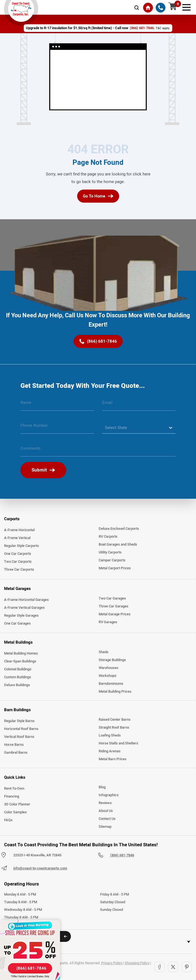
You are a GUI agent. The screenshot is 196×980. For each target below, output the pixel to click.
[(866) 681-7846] (161, 8)
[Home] (148, 8)
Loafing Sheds (110, 735)
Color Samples (15, 812)
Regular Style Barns (19, 721)
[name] (57, 405)
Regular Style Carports (22, 546)
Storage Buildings (112, 660)
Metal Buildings (18, 642)
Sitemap (105, 827)
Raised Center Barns (115, 720)
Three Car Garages (114, 606)
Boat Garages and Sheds (118, 544)
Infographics (109, 795)
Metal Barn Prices (113, 759)
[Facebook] (159, 967)
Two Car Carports (18, 562)
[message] (98, 451)
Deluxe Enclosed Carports (119, 529)
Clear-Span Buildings (20, 661)
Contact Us (107, 819)
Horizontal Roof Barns (21, 729)
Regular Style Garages (21, 616)
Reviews (105, 803)
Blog (102, 787)
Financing (12, 796)
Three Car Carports (19, 570)
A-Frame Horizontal (19, 530)
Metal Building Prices (115, 692)
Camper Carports (112, 560)
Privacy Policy (112, 963)
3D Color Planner (17, 804)
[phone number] (57, 428)
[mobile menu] (186, 7)
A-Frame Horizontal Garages (26, 600)
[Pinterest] (187, 967)
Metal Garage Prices (115, 614)
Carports (12, 519)
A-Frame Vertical (17, 538)
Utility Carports (110, 552)
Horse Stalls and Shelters (118, 743)
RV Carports (108, 537)
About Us (106, 811)
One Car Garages (17, 623)
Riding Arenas (110, 751)
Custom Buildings (18, 677)
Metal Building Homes (21, 653)
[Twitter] (173, 967)
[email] (139, 405)
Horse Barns (14, 745)
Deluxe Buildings (17, 685)
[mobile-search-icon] (137, 8)
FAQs (8, 820)
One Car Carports (18, 554)
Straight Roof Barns (114, 728)
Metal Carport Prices (115, 568)
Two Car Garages (112, 598)
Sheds (104, 652)
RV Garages (108, 622)
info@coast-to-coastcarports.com (40, 868)
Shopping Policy (137, 963)
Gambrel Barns (16, 753)
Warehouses (108, 668)
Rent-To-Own (14, 789)
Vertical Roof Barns (19, 737)
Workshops (108, 676)
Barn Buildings (17, 710)
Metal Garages (17, 589)
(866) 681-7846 (122, 855)
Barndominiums (111, 684)
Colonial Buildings (18, 669)
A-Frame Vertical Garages (24, 608)
